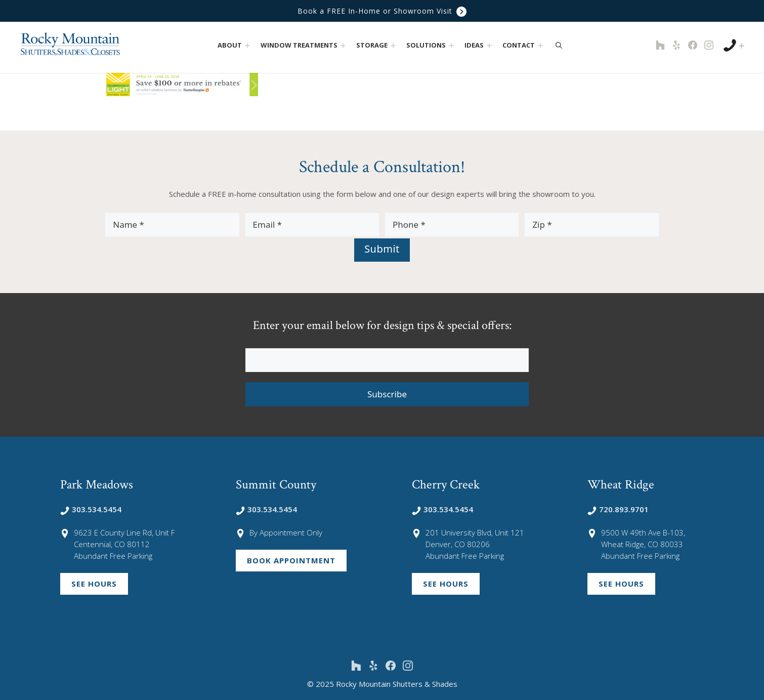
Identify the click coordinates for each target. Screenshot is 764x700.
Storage (377, 45)
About (235, 45)
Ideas (479, 45)
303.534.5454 (91, 509)
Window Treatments (304, 45)
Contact (524, 45)
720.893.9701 (618, 509)
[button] (248, 45)
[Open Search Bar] (559, 45)
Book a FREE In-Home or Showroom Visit (382, 11)
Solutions (431, 45)
